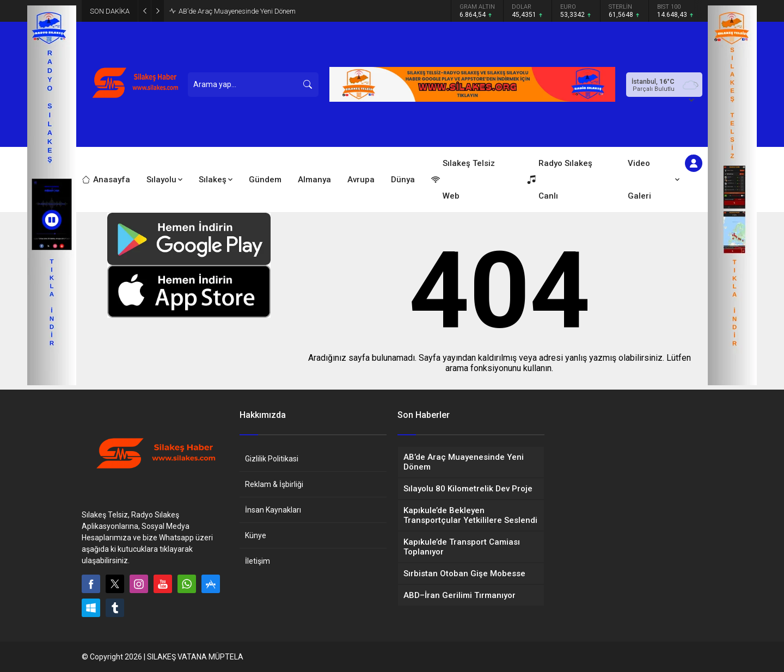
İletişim (258, 561)
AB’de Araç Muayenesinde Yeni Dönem (237, 11)
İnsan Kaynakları (273, 510)
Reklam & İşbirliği (274, 484)
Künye (256, 535)
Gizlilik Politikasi (272, 459)
